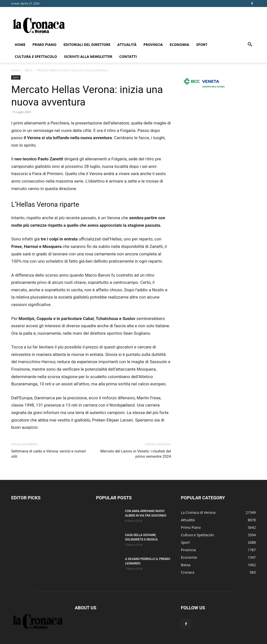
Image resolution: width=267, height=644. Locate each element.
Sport (202, 45)
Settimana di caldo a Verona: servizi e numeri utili (49, 454)
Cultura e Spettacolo (36, 56)
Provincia (153, 45)
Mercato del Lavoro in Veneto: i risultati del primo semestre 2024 (136, 454)
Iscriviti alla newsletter (88, 56)
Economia (179, 45)
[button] (250, 45)
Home (20, 45)
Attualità (127, 45)
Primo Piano (44, 45)
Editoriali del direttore (87, 45)
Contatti (128, 56)
